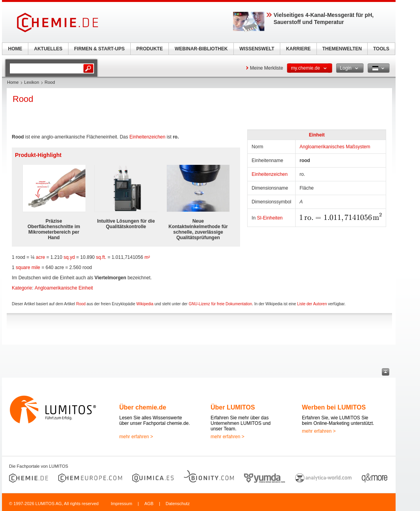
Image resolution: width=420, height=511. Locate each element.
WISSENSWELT (257, 49)
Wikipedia (145, 304)
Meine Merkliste (266, 68)
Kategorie (22, 288)
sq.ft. (101, 257)
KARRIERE (299, 49)
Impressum (121, 504)
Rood (81, 304)
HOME (15, 49)
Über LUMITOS (233, 407)
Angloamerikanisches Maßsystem (335, 147)
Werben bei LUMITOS (334, 407)
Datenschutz (178, 504)
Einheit (317, 135)
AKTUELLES (48, 49)
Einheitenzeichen (269, 174)
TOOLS (381, 49)
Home (13, 82)
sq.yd (69, 257)
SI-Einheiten (270, 218)
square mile (28, 267)
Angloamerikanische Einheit (64, 288)
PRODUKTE (149, 49)
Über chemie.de (143, 407)
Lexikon (31, 82)
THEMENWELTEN (342, 49)
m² (147, 257)
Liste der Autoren (312, 304)
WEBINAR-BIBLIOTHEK (201, 49)
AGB (149, 504)
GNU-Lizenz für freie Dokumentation (220, 304)
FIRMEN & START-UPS (99, 49)
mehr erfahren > (136, 437)
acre (40, 257)
